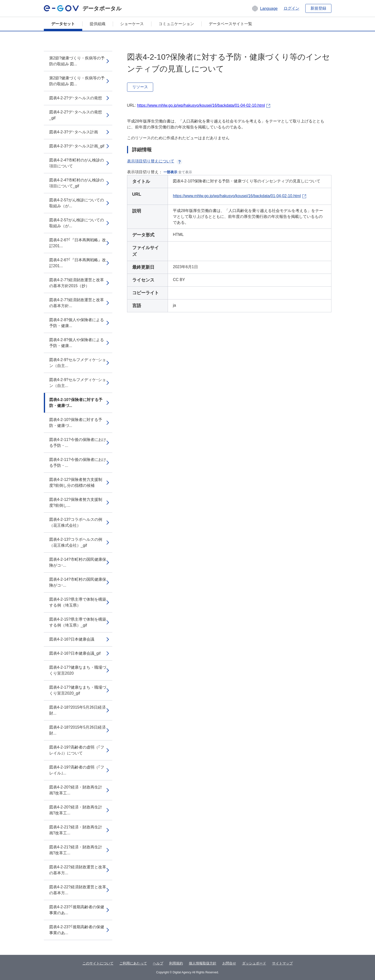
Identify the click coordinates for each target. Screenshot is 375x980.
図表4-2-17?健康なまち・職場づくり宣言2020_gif (78, 690)
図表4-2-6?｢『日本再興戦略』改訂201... (78, 243)
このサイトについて (98, 963)
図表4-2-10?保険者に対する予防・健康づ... (76, 403)
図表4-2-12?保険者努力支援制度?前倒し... (76, 502)
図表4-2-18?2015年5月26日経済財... (77, 710)
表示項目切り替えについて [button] (155, 161)
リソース (140, 87)
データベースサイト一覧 (230, 24)
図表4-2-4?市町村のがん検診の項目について (77, 163)
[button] (265, 8)
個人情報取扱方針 (203, 963)
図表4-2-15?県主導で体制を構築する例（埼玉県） (78, 602)
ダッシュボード (254, 963)
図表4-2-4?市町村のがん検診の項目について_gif (77, 183)
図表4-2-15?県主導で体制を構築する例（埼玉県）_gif (78, 622)
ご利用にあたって (133, 963)
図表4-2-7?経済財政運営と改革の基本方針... (77, 303)
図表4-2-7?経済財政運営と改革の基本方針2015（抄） (77, 283)
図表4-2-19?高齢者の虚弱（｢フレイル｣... (77, 770)
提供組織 (98, 24)
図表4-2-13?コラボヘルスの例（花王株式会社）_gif (76, 542)
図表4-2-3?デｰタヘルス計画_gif (77, 146)
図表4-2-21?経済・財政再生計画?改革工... (76, 830)
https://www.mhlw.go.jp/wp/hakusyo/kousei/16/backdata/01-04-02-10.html (201, 105)
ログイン (292, 8)
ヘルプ (158, 963)
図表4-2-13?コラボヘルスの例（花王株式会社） (76, 522)
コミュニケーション (176, 24)
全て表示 (185, 172)
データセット (63, 24)
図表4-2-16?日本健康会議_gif (75, 653)
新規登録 (318, 8)
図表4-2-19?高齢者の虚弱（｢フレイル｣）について (77, 750)
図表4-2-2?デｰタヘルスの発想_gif (76, 115)
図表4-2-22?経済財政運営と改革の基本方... (78, 870)
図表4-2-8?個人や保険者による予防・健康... (77, 323)
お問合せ (229, 963)
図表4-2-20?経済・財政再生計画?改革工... (76, 790)
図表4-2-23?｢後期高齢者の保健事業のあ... (77, 910)
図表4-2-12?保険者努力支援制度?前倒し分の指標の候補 (76, 482)
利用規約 (176, 963)
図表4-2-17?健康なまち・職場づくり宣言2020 (78, 670)
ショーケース (132, 24)
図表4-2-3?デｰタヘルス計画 (74, 132)
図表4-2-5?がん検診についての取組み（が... (77, 203)
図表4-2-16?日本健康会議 (72, 639)
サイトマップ (282, 963)
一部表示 (170, 172)
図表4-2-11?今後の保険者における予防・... (78, 443)
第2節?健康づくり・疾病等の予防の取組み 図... (77, 61)
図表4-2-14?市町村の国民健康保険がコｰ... (78, 562)
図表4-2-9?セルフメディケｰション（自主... (78, 363)
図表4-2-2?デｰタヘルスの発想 (76, 98)
